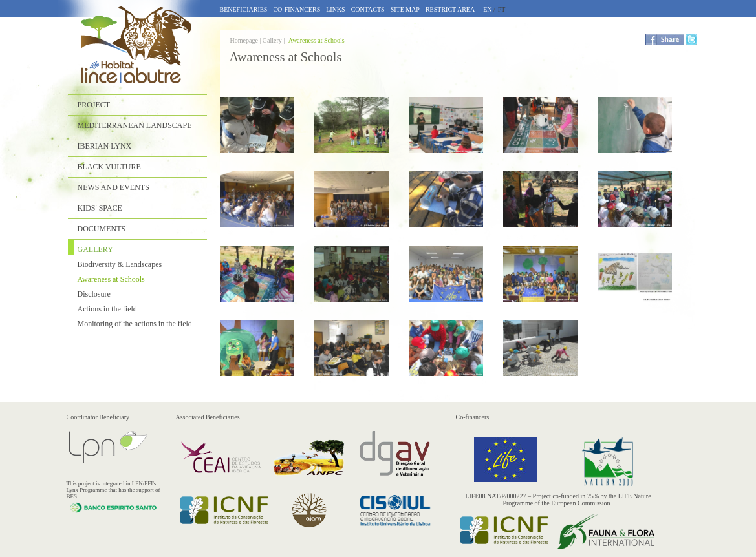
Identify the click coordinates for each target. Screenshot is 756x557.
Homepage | (246, 40)
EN (487, 9)
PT (502, 9)
